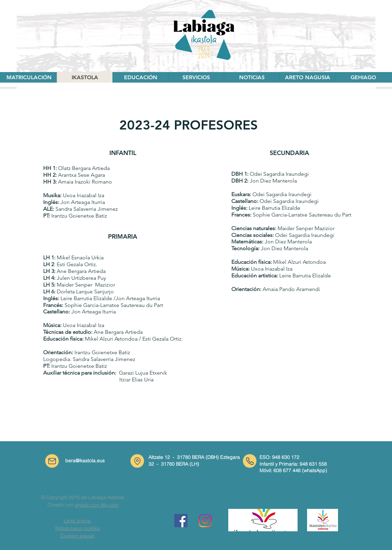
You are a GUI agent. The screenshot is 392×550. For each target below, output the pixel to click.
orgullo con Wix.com (97, 505)
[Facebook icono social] (181, 521)
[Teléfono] (250, 461)
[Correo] (52, 461)
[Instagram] (205, 521)
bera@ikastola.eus (85, 461)
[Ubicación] (137, 461)
